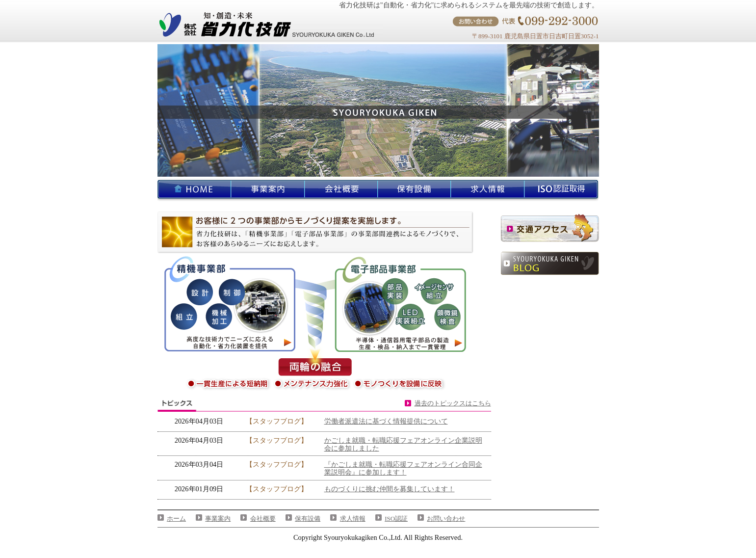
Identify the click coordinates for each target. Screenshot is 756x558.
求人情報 (353, 518)
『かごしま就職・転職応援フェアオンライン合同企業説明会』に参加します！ (403, 468)
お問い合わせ (446, 518)
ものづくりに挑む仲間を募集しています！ (390, 489)
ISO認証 (396, 518)
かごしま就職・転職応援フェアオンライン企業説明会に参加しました (403, 444)
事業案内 (218, 518)
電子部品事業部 (405, 304)
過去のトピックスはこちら (453, 403)
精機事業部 (230, 304)
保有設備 (308, 518)
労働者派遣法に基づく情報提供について (386, 421)
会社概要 (263, 518)
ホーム (176, 518)
